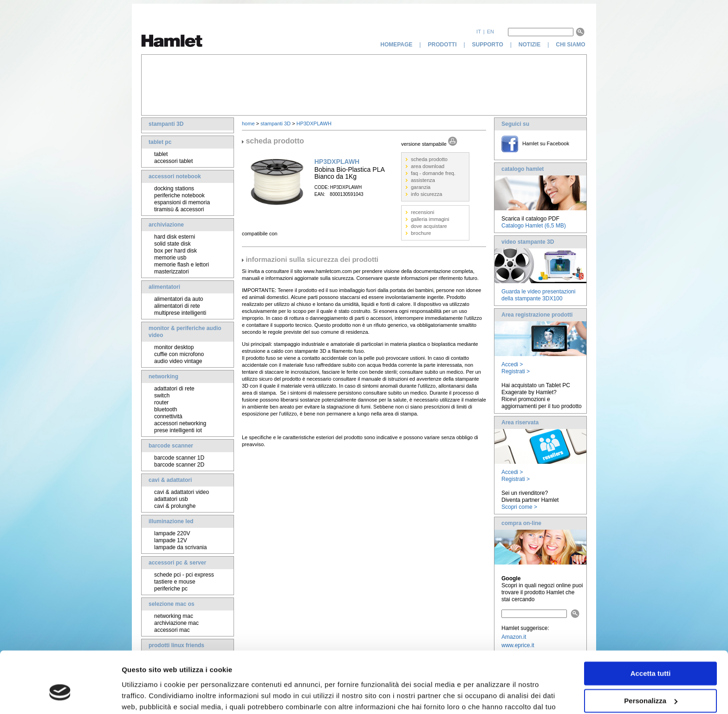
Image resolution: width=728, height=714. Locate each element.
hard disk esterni (175, 237)
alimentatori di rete (177, 306)
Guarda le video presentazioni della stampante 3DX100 (538, 295)
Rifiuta (651, 680)
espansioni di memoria (182, 202)
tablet (161, 154)
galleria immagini (430, 219)
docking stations (174, 188)
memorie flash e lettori (182, 265)
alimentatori (164, 287)
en (491, 32)
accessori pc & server (177, 563)
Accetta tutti (651, 626)
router (161, 402)
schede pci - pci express (184, 575)
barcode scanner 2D (179, 465)
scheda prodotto (429, 159)
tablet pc (160, 142)
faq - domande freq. (433, 173)
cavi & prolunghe (175, 506)
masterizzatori (172, 272)
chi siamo (571, 45)
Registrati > (516, 371)
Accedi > (512, 364)
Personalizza (651, 653)
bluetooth (166, 409)
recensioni (422, 212)
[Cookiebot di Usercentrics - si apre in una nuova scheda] (60, 696)
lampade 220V (172, 533)
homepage (396, 45)
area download (428, 166)
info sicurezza (426, 194)
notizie (530, 45)
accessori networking (180, 423)
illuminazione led (171, 521)
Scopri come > (519, 507)
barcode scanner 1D (179, 458)
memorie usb (170, 258)
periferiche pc (171, 589)
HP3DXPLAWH (314, 123)
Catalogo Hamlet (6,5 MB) (534, 226)
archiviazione (166, 225)
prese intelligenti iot (178, 430)
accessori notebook (175, 176)
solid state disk (172, 244)
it (479, 32)
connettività (168, 416)
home (248, 123)
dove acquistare (429, 226)
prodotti (442, 45)
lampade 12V (171, 540)
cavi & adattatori (170, 480)
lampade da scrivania (180, 547)
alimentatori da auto (179, 299)
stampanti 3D (166, 124)
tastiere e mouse (175, 582)
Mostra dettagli (147, 696)
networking (163, 376)
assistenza (423, 180)
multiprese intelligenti (180, 313)
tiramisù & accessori (179, 209)
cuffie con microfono (179, 354)
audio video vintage (178, 361)
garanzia (421, 187)
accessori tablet (173, 161)
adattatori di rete (174, 389)
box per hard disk (175, 251)
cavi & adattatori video (182, 492)
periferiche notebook (179, 195)
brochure (421, 233)
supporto (488, 45)
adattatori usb (171, 499)
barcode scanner (171, 446)
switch (162, 396)
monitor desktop (174, 347)
